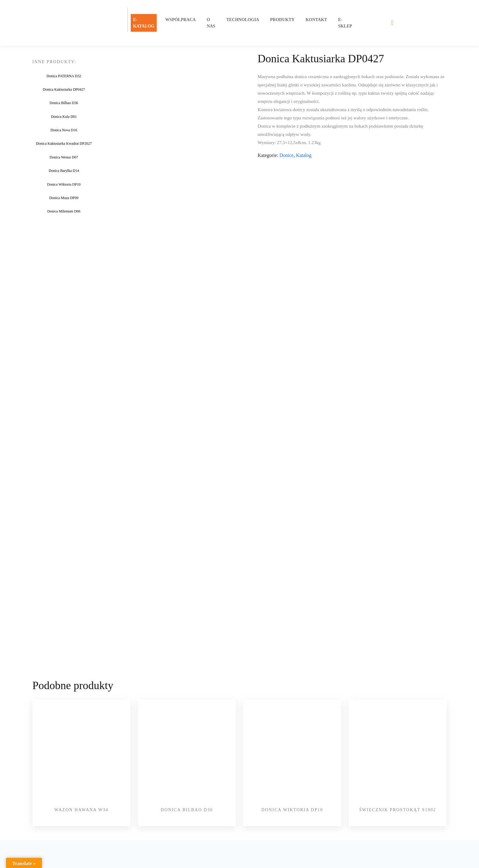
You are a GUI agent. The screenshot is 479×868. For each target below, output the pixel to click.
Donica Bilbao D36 (187, 803)
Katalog (304, 155)
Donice (287, 155)
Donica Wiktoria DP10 (292, 803)
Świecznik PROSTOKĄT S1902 (398, 803)
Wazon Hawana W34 (81, 803)
